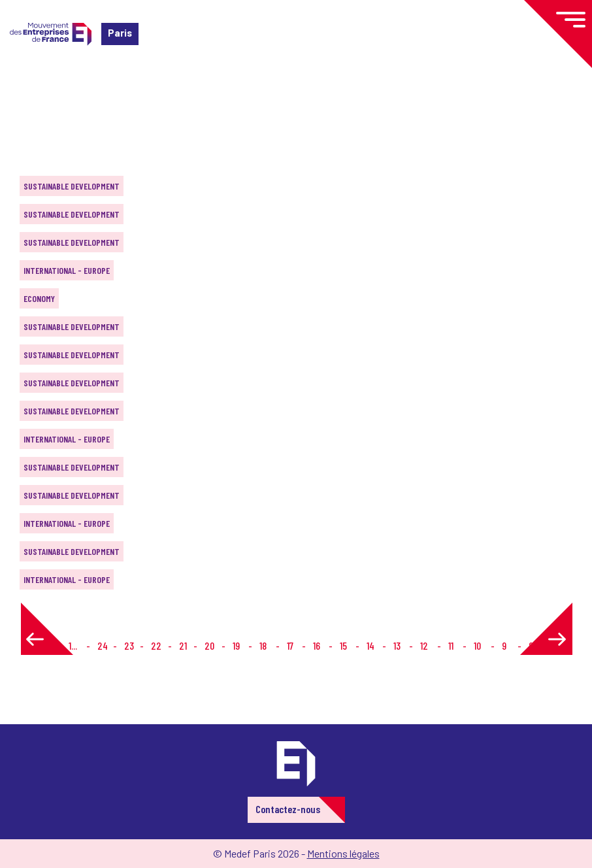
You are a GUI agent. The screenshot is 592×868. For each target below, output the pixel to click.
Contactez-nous (288, 809)
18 (263, 645)
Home (29, 88)
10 (477, 645)
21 (183, 645)
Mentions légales (343, 853)
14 (370, 645)
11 (451, 645)
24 (103, 645)
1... (73, 645)
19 (236, 645)
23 (129, 645)
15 (343, 645)
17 (290, 645)
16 (317, 645)
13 (397, 645)
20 (209, 645)
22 (156, 645)
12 (424, 645)
